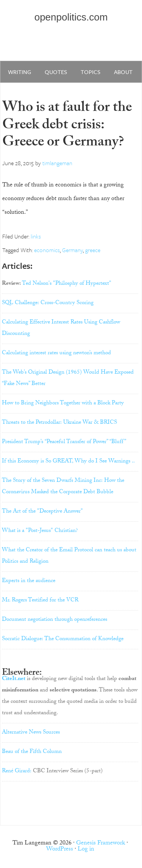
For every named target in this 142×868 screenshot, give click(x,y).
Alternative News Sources (31, 733)
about (123, 72)
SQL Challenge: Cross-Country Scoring (48, 303)
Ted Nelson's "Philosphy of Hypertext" (67, 284)
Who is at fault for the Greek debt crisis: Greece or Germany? (67, 126)
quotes (56, 72)
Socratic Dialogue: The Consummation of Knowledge (63, 639)
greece (93, 250)
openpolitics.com (71, 17)
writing (20, 72)
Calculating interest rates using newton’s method (56, 354)
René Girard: (17, 772)
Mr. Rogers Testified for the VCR (40, 601)
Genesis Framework (101, 844)
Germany (73, 250)
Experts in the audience (29, 581)
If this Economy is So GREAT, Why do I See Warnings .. (68, 462)
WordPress (60, 850)
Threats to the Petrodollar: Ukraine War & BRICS (59, 423)
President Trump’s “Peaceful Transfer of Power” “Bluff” (64, 442)
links (36, 236)
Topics (91, 72)
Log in (86, 850)
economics (47, 250)
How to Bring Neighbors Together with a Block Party (63, 404)
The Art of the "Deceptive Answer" (42, 512)
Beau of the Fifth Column (32, 752)
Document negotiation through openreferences (55, 620)
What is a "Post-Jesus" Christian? (40, 531)
